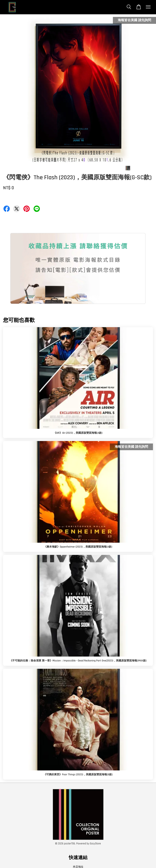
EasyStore (95, 844)
